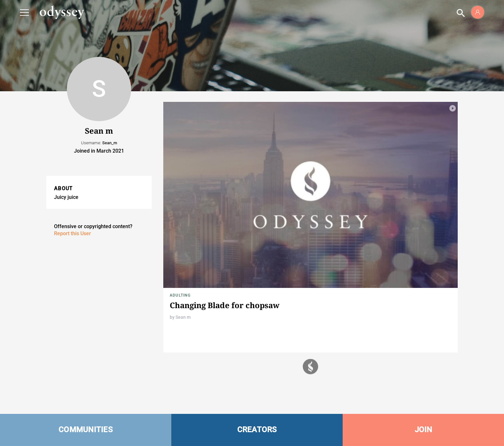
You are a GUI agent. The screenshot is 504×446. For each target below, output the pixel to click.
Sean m (183, 317)
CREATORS (257, 430)
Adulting (180, 295)
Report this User (72, 233)
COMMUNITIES (86, 430)
